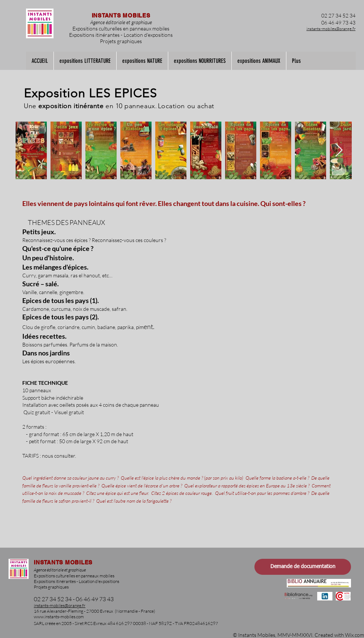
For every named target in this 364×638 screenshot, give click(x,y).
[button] (85, 61)
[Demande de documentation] (303, 567)
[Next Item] (339, 150)
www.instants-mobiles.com (59, 617)
